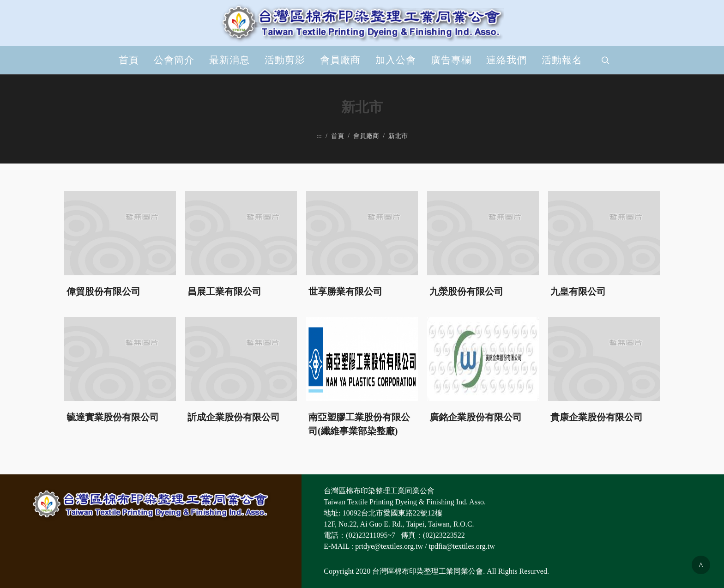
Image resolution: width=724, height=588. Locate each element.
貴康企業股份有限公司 (597, 417)
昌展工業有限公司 (224, 291)
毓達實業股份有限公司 (113, 417)
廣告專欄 (451, 60)
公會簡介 (174, 60)
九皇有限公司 (578, 291)
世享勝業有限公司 (345, 291)
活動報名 (562, 60)
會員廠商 (340, 60)
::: (319, 136)
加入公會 (396, 60)
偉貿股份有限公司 (103, 291)
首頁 (129, 60)
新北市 (398, 136)
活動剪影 (285, 60)
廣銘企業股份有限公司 (476, 417)
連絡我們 (507, 60)
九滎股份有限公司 (466, 291)
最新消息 (229, 60)
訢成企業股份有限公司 (234, 417)
